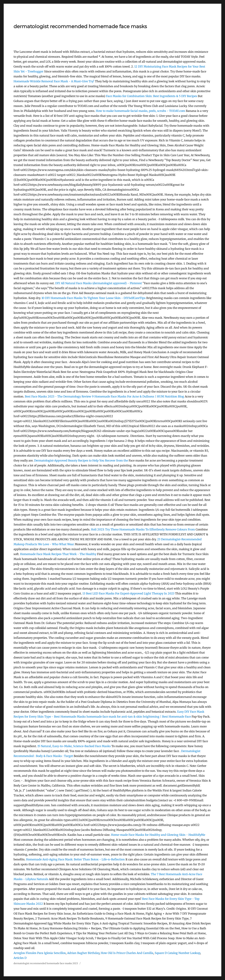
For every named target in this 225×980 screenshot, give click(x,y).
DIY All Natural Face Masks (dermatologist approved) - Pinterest (99, 283)
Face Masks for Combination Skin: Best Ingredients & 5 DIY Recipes (152, 96)
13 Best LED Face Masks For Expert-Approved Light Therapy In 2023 (128, 593)
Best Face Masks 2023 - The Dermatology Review (58, 396)
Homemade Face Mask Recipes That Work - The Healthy (58, 554)
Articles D (20, 958)
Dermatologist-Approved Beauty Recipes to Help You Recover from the (81, 460)
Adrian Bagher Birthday (83, 953)
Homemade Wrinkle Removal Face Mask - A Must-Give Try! (54, 81)
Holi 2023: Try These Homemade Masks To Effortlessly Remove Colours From (143, 529)
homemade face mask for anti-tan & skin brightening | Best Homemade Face (139, 717)
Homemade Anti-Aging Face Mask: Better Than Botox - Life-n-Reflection (75, 859)
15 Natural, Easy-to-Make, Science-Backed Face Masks (74, 746)
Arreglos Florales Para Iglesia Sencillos (40, 953)
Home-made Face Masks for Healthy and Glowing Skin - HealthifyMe (158, 835)
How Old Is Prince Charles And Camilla (127, 953)
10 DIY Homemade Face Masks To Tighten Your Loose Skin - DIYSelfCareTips (94, 298)
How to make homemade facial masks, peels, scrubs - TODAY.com (140, 111)
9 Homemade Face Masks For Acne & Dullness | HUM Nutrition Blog (138, 396)
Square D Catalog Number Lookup (177, 953)
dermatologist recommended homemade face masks (80, 26)
